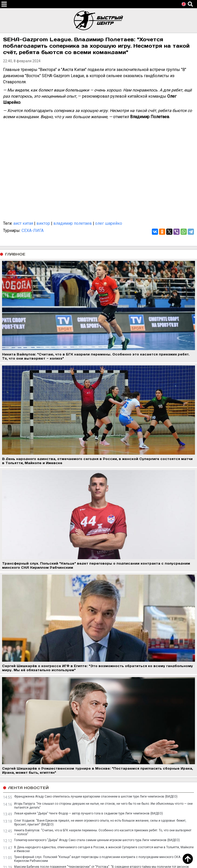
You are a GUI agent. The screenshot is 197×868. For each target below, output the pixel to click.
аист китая (23, 223)
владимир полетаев (73, 223)
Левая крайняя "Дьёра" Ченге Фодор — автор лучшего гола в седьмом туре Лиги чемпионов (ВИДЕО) (88, 813)
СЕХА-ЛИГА (33, 231)
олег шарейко (109, 223)
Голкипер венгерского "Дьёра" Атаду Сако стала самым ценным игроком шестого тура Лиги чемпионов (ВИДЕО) (97, 840)
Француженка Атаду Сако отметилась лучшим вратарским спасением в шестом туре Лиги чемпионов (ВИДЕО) (96, 796)
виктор (43, 223)
